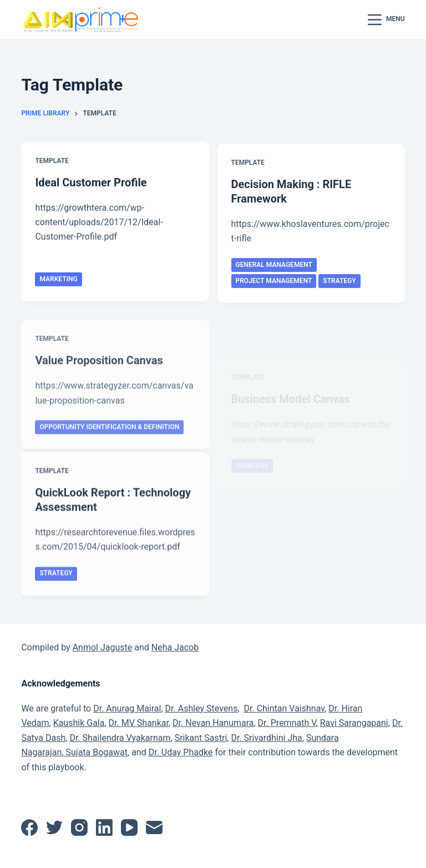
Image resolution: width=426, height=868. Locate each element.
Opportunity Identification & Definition (109, 441)
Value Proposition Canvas (99, 375)
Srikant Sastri (201, 738)
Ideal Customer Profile (91, 183)
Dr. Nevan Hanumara (213, 723)
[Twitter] (54, 827)
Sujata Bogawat (96, 752)
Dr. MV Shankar (139, 723)
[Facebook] (29, 827)
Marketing (58, 280)
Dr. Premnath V (287, 723)
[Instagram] (79, 827)
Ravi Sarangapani (354, 723)
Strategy (339, 284)
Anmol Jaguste (103, 647)
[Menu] (386, 20)
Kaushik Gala (79, 723)
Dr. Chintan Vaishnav (284, 708)
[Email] (154, 827)
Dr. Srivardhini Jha (266, 738)
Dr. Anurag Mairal (127, 708)
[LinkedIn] (104, 827)
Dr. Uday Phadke (181, 752)
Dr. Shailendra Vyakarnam (120, 738)
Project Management (274, 284)
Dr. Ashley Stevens (202, 708)
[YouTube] (129, 827)
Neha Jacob (175, 647)
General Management (274, 268)
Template (52, 162)
